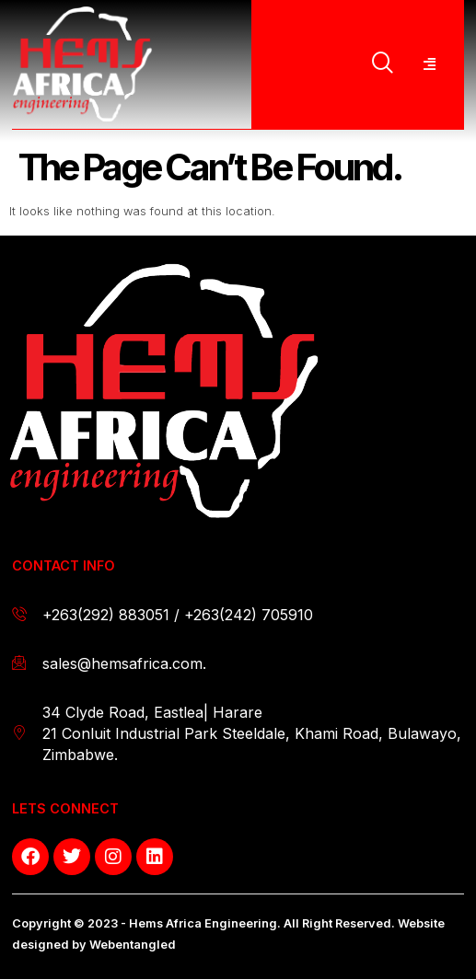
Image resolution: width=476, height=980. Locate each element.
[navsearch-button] (383, 64)
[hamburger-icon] (429, 64)
